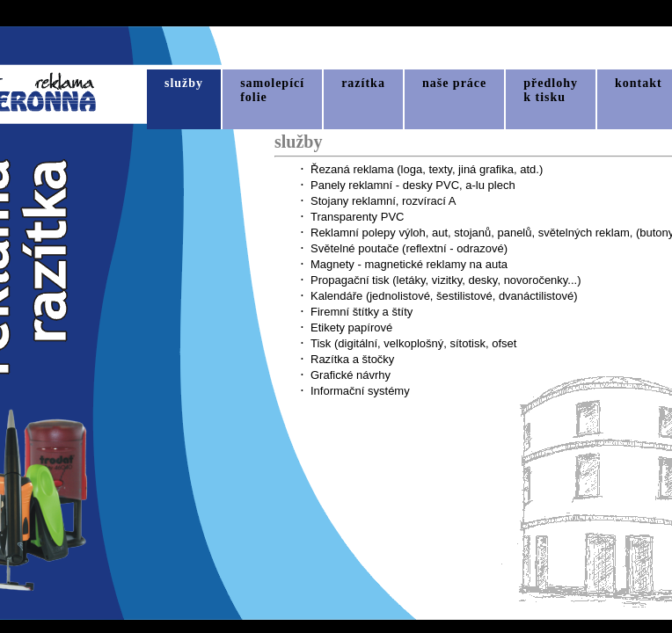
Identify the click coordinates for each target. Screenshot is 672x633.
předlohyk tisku (551, 90)
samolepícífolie (272, 90)
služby (184, 83)
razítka (363, 83)
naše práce (454, 83)
